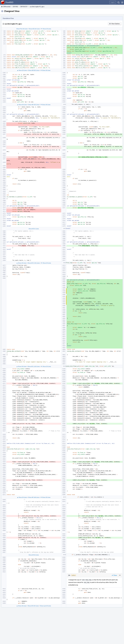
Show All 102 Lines (34, 105)
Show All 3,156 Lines (34, 263)
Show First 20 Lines (22, 29)
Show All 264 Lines (34, 29)
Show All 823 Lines (34, 70)
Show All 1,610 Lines (34, 366)
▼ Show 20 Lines (46, 29)
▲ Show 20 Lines (22, 70)
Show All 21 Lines (34, 229)
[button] (122, 2)
